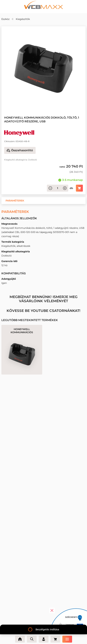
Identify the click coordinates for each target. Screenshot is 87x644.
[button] (15, 201)
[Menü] (67, 639)
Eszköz (5, 19)
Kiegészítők (23, 19)
